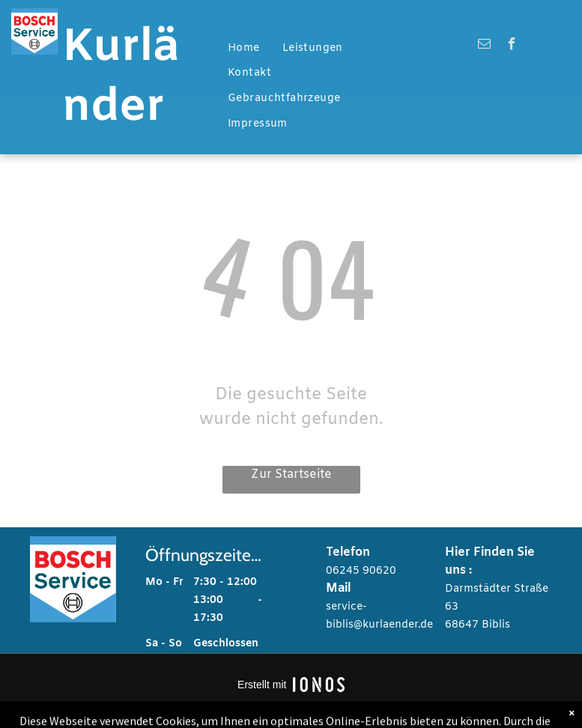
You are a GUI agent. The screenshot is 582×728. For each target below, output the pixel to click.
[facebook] (512, 46)
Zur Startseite (291, 474)
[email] (484, 46)
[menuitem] (244, 49)
